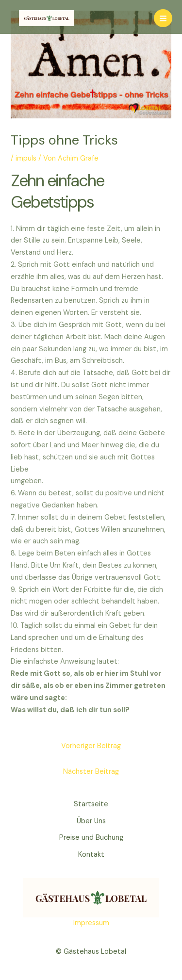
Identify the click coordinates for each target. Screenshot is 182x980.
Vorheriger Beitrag (91, 746)
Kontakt (91, 855)
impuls (26, 158)
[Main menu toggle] (163, 18)
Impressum (91, 923)
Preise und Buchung (91, 838)
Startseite (91, 804)
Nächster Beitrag (91, 772)
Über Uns (91, 821)
